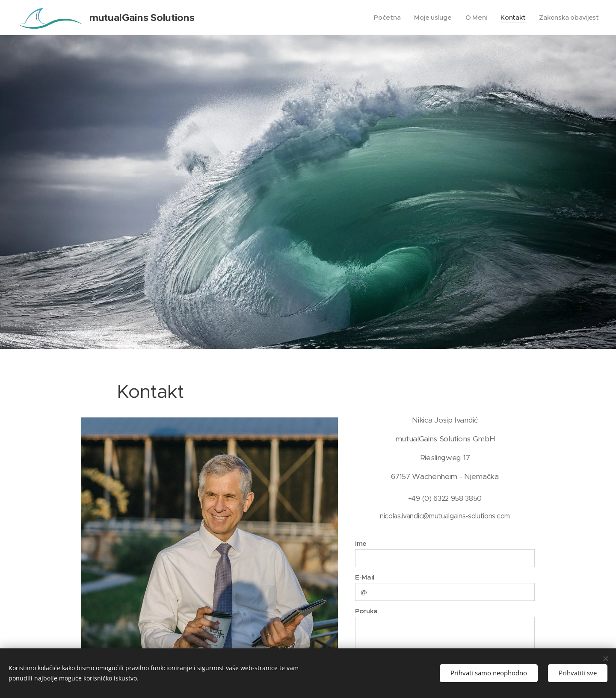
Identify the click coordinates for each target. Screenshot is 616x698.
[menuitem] (385, 18)
